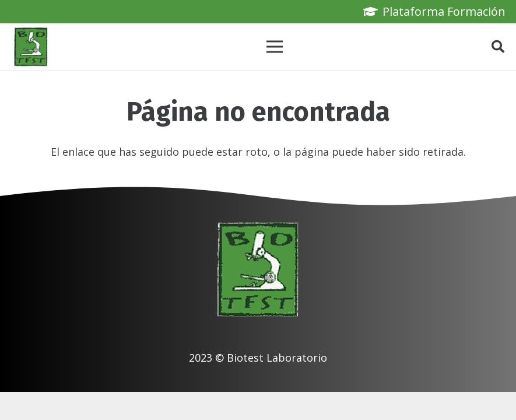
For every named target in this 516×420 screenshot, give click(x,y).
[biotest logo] (31, 47)
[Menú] (275, 47)
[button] (498, 47)
